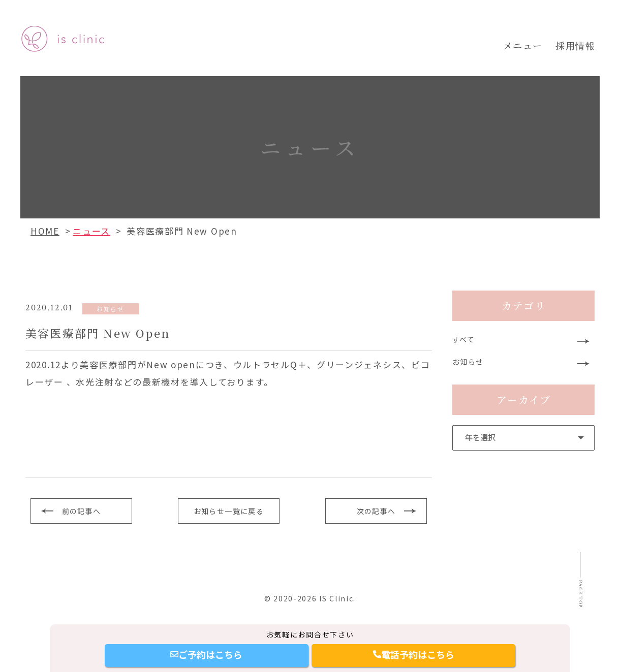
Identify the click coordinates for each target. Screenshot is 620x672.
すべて (464, 341)
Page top (578, 606)
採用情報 (575, 45)
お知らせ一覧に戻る (228, 511)
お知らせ (469, 365)
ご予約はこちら (206, 654)
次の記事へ (376, 511)
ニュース (91, 231)
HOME (45, 231)
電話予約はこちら (414, 654)
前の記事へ (82, 511)
